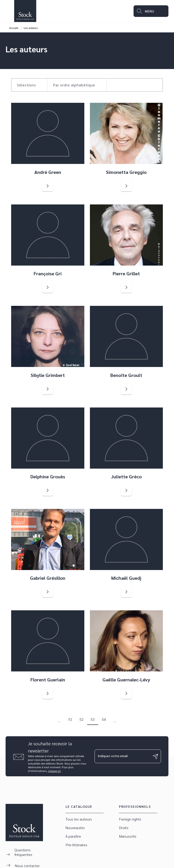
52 (82, 719)
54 (104, 719)
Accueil (14, 28)
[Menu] (151, 11)
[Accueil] (25, 11)
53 (93, 719)
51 (70, 719)
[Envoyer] (155, 756)
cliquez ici (54, 771)
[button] (29, 85)
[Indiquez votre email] (122, 756)
